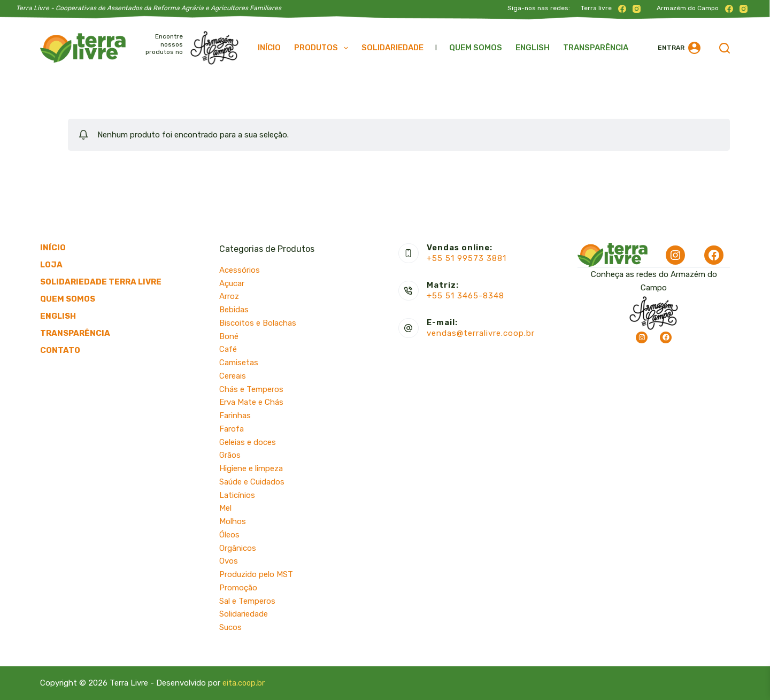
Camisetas (239, 363)
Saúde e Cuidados (252, 482)
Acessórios (240, 270)
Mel (225, 508)
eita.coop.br (244, 683)
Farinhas (235, 416)
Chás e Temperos (251, 389)
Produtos (323, 48)
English (533, 48)
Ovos (229, 561)
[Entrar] (679, 48)
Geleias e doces (248, 442)
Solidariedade (392, 48)
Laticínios (237, 495)
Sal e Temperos (247, 601)
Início (269, 48)
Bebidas (234, 310)
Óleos (229, 535)
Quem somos (476, 48)
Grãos (230, 455)
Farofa (232, 429)
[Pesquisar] (725, 48)
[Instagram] (637, 9)
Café (228, 349)
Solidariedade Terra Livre (101, 282)
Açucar (232, 283)
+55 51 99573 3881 (467, 258)
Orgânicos (238, 548)
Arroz (229, 296)
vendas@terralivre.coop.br (481, 333)
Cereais (233, 376)
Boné (229, 336)
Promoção (238, 588)
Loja (51, 265)
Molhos (233, 521)
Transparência (596, 48)
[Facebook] (622, 9)
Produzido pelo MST (256, 574)
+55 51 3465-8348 (465, 296)
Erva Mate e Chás (251, 402)
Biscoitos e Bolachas (258, 323)
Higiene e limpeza (251, 468)
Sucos (230, 627)
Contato (60, 350)
